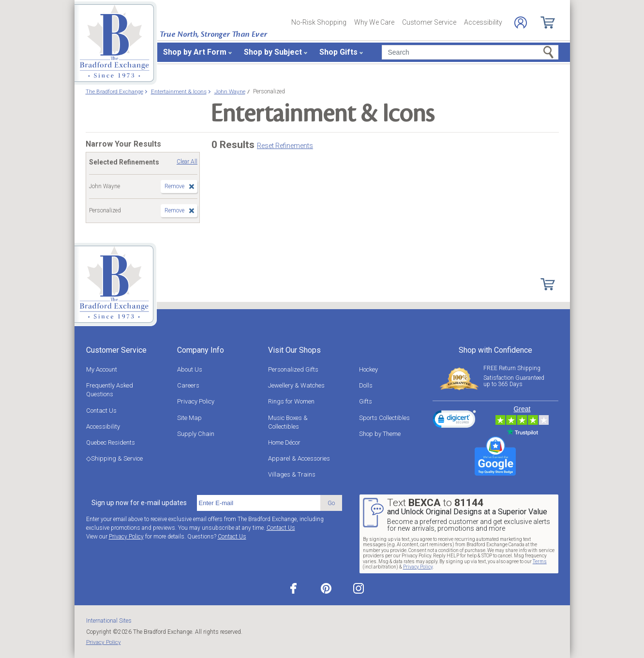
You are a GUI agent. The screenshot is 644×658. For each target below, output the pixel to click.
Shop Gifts (338, 52)
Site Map (189, 418)
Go (331, 503)
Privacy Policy (196, 401)
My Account (102, 369)
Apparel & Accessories (299, 458)
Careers (188, 385)
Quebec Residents (111, 442)
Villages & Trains (292, 474)
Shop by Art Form (195, 52)
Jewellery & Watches (296, 385)
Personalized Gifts (293, 369)
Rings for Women (291, 401)
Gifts (366, 401)
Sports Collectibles (384, 418)
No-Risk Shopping (319, 22)
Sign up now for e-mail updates (139, 503)
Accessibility (483, 22)
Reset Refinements (285, 146)
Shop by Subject (273, 52)
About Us (190, 369)
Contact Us (101, 411)
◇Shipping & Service (114, 458)
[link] (454, 420)
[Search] (470, 52)
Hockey (368, 369)
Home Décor (284, 442)
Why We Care (374, 22)
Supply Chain (196, 434)
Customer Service (429, 22)
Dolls (366, 385)
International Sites (109, 621)
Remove (174, 186)
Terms (540, 561)
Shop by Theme (380, 434)
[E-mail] (259, 503)
